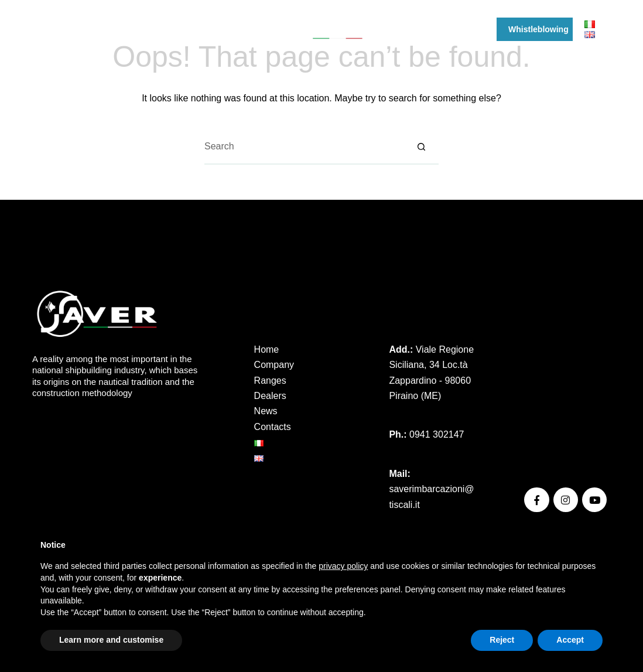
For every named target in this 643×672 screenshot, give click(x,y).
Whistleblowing (546, 29)
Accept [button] (570, 640)
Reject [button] (502, 640)
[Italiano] (590, 24)
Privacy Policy (553, 371)
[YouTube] (72, 30)
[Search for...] (304, 147)
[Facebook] (37, 30)
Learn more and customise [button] (111, 640)
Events (399, 29)
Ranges (177, 29)
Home (267, 349)
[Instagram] (54, 30)
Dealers (229, 29)
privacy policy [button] (343, 566)
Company (116, 29)
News (442, 29)
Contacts (273, 427)
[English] (590, 35)
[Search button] (421, 147)
